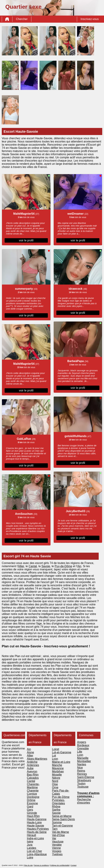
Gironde (32, 813)
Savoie (46, 566)
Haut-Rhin (33, 816)
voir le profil (26, 240)
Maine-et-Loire (61, 762)
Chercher (22, 19)
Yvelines (57, 854)
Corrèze (32, 794)
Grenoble (83, 748)
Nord (55, 781)
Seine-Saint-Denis (64, 819)
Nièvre (56, 778)
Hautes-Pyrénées (38, 829)
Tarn (55, 829)
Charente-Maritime (33, 786)
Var (54, 838)
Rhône (56, 807)
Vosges (57, 851)
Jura (30, 845)
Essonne (32, 803)
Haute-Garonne (37, 819)
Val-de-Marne (61, 832)
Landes (32, 848)
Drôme (31, 800)
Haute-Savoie (36, 826)
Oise (55, 784)
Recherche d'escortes (84, 801)
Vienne (57, 848)
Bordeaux (83, 745)
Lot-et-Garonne (62, 752)
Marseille (83, 758)
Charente (33, 791)
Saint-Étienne (86, 777)
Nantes (82, 764)
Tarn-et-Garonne (62, 826)
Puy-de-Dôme (63, 566)
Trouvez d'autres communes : (88, 795)
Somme (57, 822)
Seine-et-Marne (62, 816)
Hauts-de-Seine (37, 832)
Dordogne (33, 797)
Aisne (30, 752)
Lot (54, 756)
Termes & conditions (41, 865)
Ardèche (32, 762)
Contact (74, 865)
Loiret (56, 749)
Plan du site (28, 865)
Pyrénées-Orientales (59, 802)
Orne (55, 787)
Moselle (57, 775)
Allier (21, 566)
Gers (30, 810)
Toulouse (83, 787)
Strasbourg (84, 780)
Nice (80, 768)
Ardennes (33, 765)
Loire (30, 857)
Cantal (33, 566)
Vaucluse (58, 842)
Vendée (57, 845)
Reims (81, 771)
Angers (82, 742)
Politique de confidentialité (60, 865)
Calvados (33, 778)
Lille (80, 752)
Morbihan (58, 771)
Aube (30, 768)
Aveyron (32, 771)
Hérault (32, 835)
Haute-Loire (34, 822)
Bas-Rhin (33, 775)
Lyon (55, 759)
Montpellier (84, 761)
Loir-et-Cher (34, 851)
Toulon (81, 784)
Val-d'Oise (58, 835)
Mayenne (58, 768)
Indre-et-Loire (35, 838)
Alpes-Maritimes (37, 759)
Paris (56, 791)
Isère (30, 842)
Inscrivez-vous (90, 19)
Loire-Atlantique (37, 854)
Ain (79, 566)
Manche (57, 765)
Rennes (82, 774)
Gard (30, 807)
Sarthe (56, 810)
